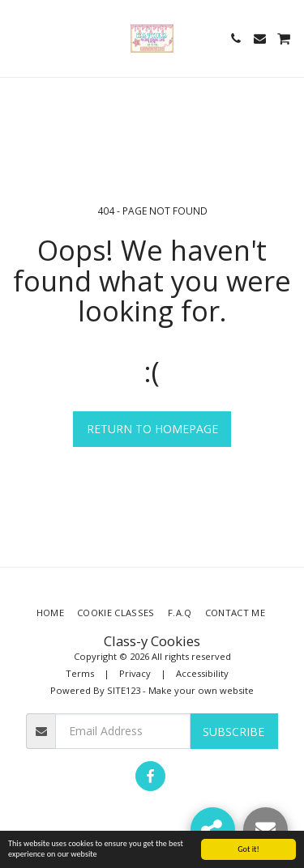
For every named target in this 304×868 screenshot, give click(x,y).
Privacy (135, 673)
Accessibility (202, 673)
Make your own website (201, 690)
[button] (18, 38)
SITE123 (124, 690)
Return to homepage (152, 429)
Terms (80, 673)
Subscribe (233, 732)
